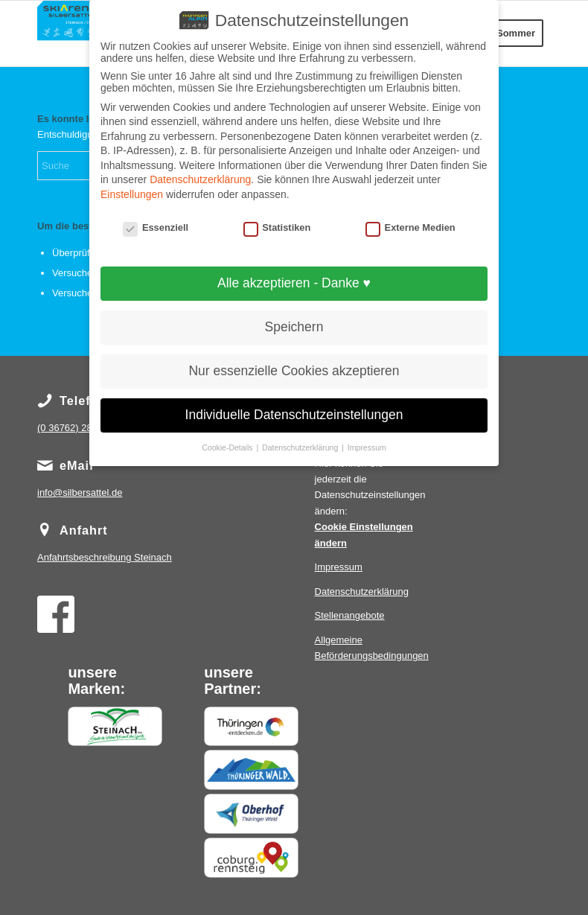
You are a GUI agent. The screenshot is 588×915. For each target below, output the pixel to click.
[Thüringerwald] (251, 770)
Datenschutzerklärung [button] (301, 447)
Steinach (105, 557)
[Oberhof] (251, 814)
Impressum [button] (367, 447)
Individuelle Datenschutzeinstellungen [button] (294, 415)
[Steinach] (115, 727)
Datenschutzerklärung (362, 592)
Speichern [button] (294, 327)
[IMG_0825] (70, 34)
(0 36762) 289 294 (77, 428)
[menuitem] (516, 34)
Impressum (339, 567)
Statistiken (277, 227)
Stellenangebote (350, 615)
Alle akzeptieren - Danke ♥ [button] (294, 283)
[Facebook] (56, 614)
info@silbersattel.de (80, 492)
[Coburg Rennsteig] (251, 858)
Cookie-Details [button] (228, 447)
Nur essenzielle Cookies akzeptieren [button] (294, 371)
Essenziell (156, 227)
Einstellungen (132, 194)
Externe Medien (410, 227)
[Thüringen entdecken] (251, 727)
